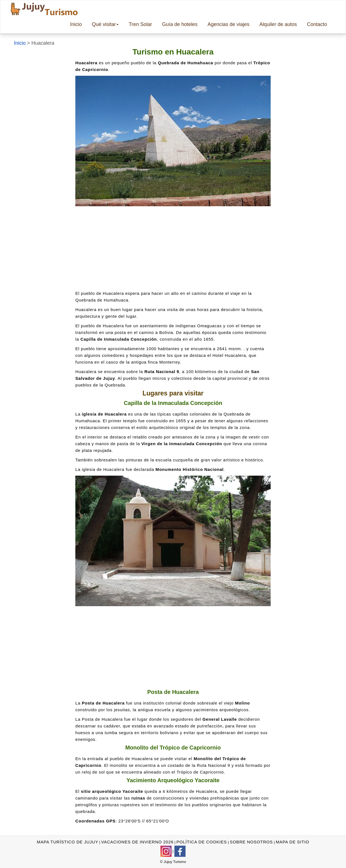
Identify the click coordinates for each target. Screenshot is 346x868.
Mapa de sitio (292, 842)
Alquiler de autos (278, 24)
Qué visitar (105, 24)
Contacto (317, 24)
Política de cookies (202, 842)
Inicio (76, 24)
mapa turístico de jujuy (68, 842)
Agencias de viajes (229, 24)
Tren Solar (140, 24)
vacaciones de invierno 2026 (137, 842)
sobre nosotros (251, 842)
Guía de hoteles (180, 24)
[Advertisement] (173, 248)
